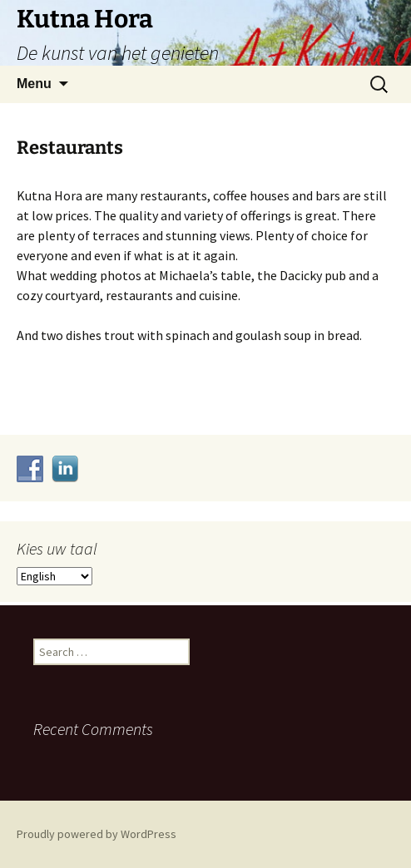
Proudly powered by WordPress (97, 834)
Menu (34, 84)
